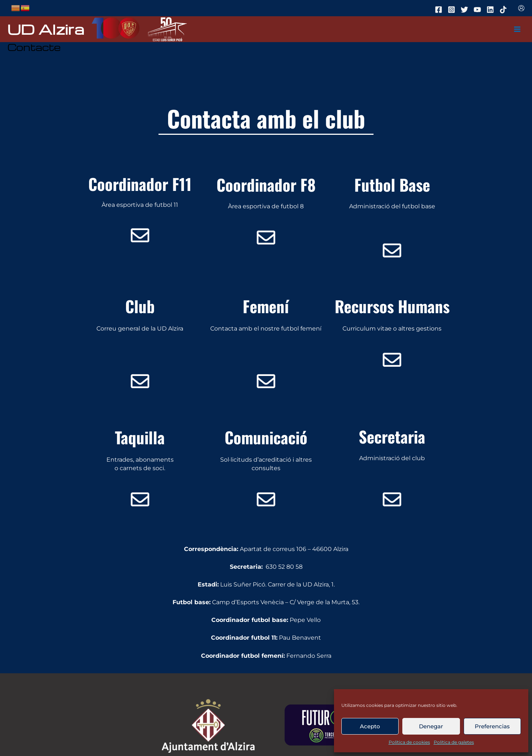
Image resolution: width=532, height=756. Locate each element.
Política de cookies (409, 742)
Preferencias (492, 726)
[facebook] (440, 10)
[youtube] (478, 10)
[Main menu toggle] (517, 29)
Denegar (431, 726)
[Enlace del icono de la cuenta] (521, 8)
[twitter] (465, 10)
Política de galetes (454, 742)
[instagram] (453, 10)
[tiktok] (504, 10)
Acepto (370, 726)
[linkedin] (491, 10)
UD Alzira (46, 29)
